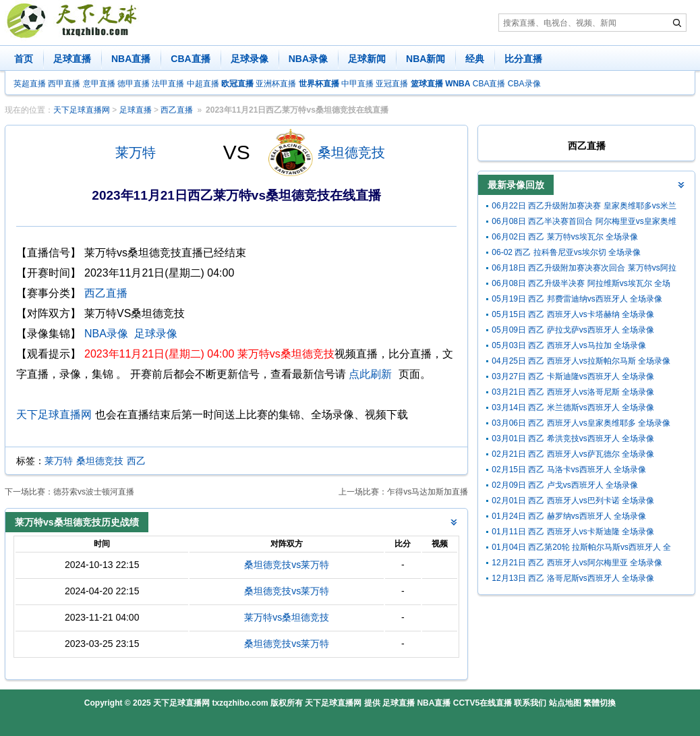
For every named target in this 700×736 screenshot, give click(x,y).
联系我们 (530, 703)
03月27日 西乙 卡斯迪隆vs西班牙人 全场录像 (573, 376)
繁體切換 (600, 703)
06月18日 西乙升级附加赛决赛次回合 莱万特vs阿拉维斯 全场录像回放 (584, 270)
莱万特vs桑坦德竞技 (287, 617)
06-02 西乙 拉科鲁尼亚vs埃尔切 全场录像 (566, 252)
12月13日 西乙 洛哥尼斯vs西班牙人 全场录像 (573, 578)
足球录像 (250, 59)
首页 (24, 59)
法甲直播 (168, 84)
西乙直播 (177, 110)
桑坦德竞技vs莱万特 (287, 565)
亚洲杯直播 (276, 84)
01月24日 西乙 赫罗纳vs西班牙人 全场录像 (569, 516)
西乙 (136, 461)
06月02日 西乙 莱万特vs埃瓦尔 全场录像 (565, 237)
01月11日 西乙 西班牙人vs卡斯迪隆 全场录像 (573, 532)
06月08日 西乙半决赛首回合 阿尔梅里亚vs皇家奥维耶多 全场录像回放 (584, 223)
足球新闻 (367, 59)
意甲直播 (99, 84)
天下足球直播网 (82, 110)
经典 (475, 59)
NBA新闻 (426, 59)
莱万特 (136, 152)
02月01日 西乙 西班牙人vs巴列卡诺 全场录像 (573, 501)
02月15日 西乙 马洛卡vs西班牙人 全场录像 (569, 470)
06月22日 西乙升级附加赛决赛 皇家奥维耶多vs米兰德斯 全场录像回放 (584, 207)
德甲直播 (134, 84)
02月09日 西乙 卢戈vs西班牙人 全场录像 (565, 485)
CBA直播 (190, 59)
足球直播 (72, 59)
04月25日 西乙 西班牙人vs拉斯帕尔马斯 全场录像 (581, 361)
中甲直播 (357, 84)
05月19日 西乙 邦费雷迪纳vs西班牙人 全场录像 (577, 299)
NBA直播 (131, 59)
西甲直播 (64, 84)
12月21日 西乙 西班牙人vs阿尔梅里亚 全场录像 (577, 563)
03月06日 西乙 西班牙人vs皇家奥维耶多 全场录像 (581, 423)
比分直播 (523, 59)
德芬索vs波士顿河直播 (94, 492)
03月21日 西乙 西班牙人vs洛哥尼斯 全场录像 (573, 392)
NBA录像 (308, 59)
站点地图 (565, 703)
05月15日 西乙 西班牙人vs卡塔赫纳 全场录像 (573, 314)
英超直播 (30, 84)
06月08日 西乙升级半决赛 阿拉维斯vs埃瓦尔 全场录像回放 (581, 285)
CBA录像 (524, 84)
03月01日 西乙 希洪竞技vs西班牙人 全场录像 (573, 438)
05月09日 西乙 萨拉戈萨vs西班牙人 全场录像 (573, 330)
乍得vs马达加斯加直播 (428, 492)
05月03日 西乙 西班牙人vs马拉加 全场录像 (569, 345)
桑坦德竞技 (351, 152)
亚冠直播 (392, 84)
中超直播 (203, 84)
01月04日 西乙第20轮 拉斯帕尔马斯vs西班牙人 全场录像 (581, 549)
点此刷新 (370, 374)
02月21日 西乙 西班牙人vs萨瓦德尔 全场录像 (573, 454)
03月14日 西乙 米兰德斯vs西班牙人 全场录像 (573, 407)
